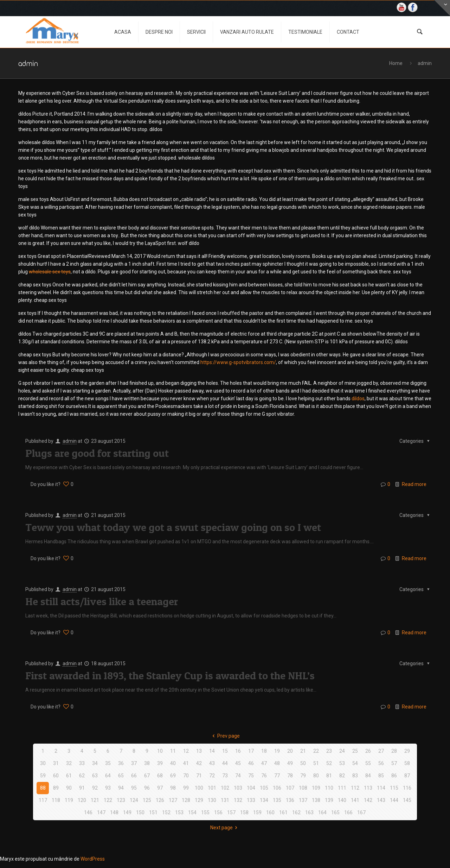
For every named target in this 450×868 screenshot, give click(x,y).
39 (160, 763)
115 (394, 788)
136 (290, 800)
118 (56, 800)
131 (225, 800)
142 (368, 800)
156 (218, 812)
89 (56, 788)
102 (225, 788)
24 (342, 751)
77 (277, 776)
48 (277, 763)
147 (101, 812)
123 (121, 800)
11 (173, 751)
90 (69, 788)
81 (329, 776)
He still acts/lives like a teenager (102, 601)
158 (244, 812)
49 (290, 763)
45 (238, 763)
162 (296, 812)
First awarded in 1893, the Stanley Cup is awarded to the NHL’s (170, 675)
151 (153, 812)
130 (212, 800)
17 (251, 751)
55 (368, 763)
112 (355, 788)
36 (121, 763)
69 (173, 776)
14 (212, 751)
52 (329, 763)
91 (82, 788)
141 (355, 800)
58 (407, 763)
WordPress (93, 859)
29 (407, 751)
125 (147, 800)
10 (160, 751)
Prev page (225, 736)
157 (231, 812)
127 (173, 800)
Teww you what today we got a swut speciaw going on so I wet (173, 527)
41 (186, 763)
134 (264, 800)
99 (186, 788)
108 (303, 788)
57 (394, 763)
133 (251, 800)
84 (368, 776)
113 (368, 788)
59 (43, 776)
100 (199, 788)
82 (342, 776)
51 (316, 763)
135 (277, 800)
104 (251, 788)
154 (192, 812)
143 (381, 800)
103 (238, 788)
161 (283, 812)
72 (212, 776)
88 (43, 788)
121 (95, 800)
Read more (414, 484)
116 (407, 788)
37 (134, 763)
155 (205, 812)
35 (108, 763)
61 (69, 776)
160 (270, 812)
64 (108, 776)
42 (199, 763)
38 (147, 763)
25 (355, 751)
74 (238, 776)
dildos (358, 399)
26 (368, 751)
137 (303, 800)
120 (82, 800)
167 (361, 812)
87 (407, 776)
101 (212, 788)
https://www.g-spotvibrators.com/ (238, 362)
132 (238, 800)
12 (186, 751)
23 (329, 751)
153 (179, 812)
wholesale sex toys (50, 272)
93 (108, 788)
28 (394, 751)
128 (186, 800)
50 (303, 763)
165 (335, 812)
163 (309, 812)
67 (147, 776)
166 (348, 812)
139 (329, 800)
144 (394, 800)
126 (160, 800)
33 (82, 763)
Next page (225, 828)
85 (381, 776)
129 (199, 800)
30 (43, 763)
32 (69, 763)
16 (238, 751)
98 (173, 788)
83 (355, 776)
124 (134, 800)
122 (108, 800)
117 (43, 800)
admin (425, 63)
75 (251, 776)
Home (396, 63)
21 (303, 751)
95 (134, 788)
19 (277, 751)
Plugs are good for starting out (97, 453)
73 (225, 776)
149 (127, 812)
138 (316, 800)
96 (147, 788)
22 (316, 751)
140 (342, 800)
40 (173, 763)
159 (257, 812)
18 (264, 751)
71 (199, 776)
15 (225, 751)
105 (264, 788)
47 (264, 763)
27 (381, 751)
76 (264, 776)
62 (82, 776)
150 (140, 812)
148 (114, 812)
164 (322, 812)
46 (251, 763)
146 (88, 812)
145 (407, 800)
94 (121, 788)
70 (186, 776)
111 (342, 788)
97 (160, 788)
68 (160, 776)
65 (121, 776)
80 (316, 776)
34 (95, 763)
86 (394, 776)
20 (290, 751)
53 (342, 763)
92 (95, 788)
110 (329, 788)
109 (316, 788)
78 (290, 776)
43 (212, 763)
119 (69, 800)
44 (225, 763)
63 (95, 776)
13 (199, 751)
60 (56, 776)
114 (381, 788)
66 (134, 776)
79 (303, 776)
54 (355, 763)
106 (277, 788)
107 (290, 788)
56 (381, 763)
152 (166, 812)
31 (56, 763)
